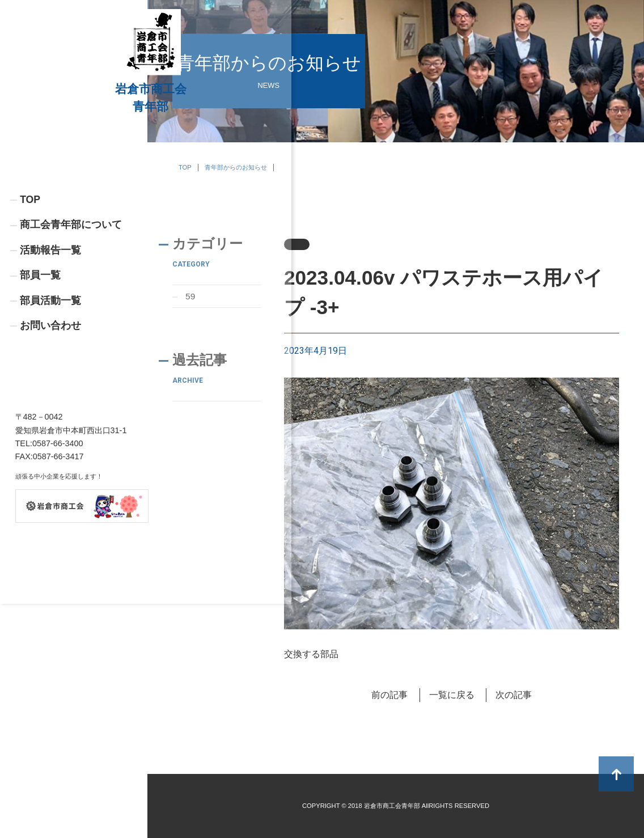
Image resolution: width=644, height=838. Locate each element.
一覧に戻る (452, 695)
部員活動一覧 (50, 379)
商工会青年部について (71, 302)
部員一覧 (40, 353)
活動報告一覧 (50, 328)
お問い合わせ (50, 405)
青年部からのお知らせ (236, 167)
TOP (30, 277)
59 (191, 296)
